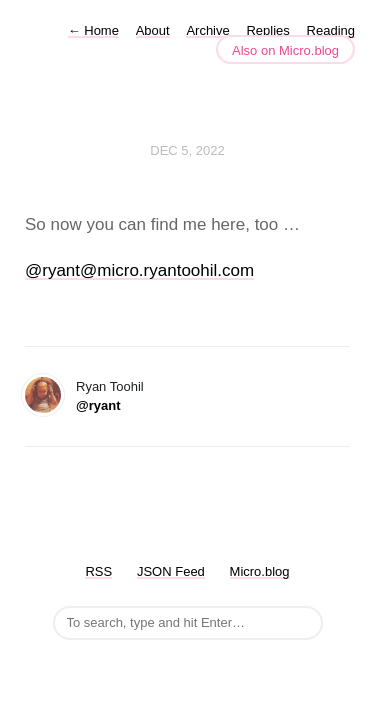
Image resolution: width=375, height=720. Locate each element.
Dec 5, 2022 (187, 150)
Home (93, 30)
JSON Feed (171, 571)
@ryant (98, 405)
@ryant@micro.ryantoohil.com (139, 270)
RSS (98, 571)
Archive (207, 30)
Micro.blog (260, 571)
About (153, 30)
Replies (267, 30)
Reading (331, 30)
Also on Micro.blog (285, 50)
